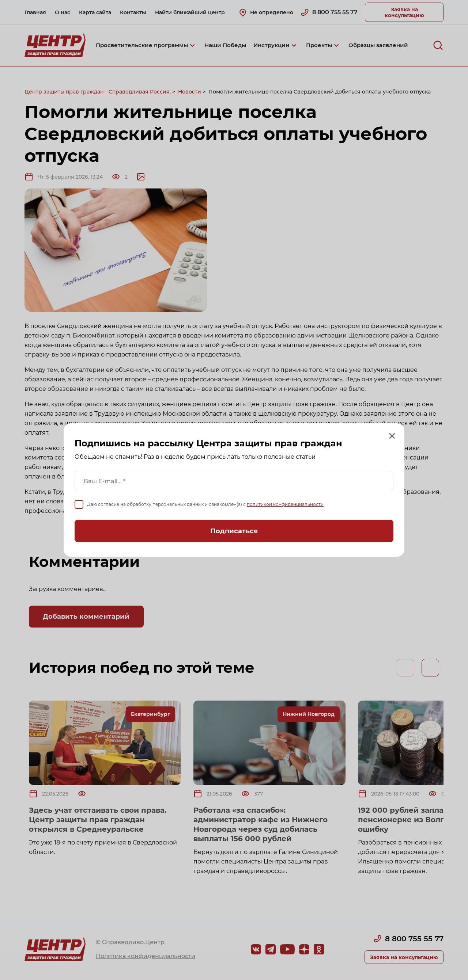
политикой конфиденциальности (284, 508)
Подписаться (234, 534)
